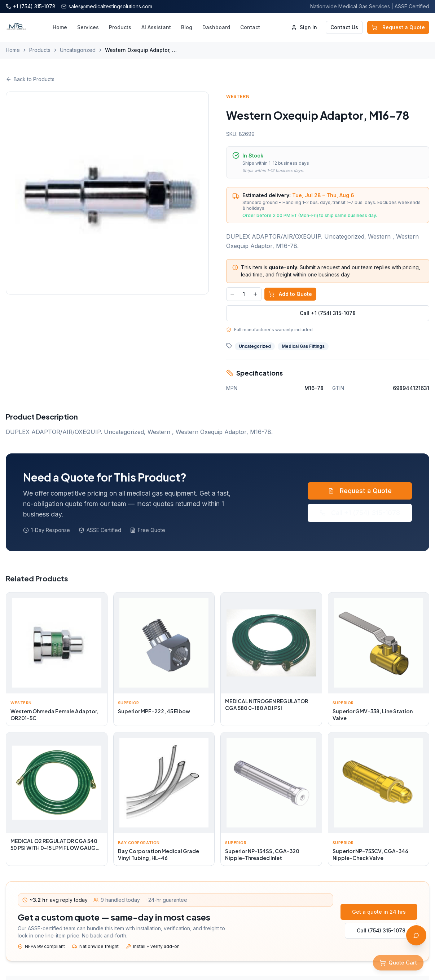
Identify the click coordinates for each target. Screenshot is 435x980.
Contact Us (344, 27)
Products (120, 27)
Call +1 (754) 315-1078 (328, 313)
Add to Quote (290, 294)
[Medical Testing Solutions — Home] (16, 27)
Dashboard (216, 27)
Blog (187, 27)
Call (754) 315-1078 (381, 930)
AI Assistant (156, 27)
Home (60, 27)
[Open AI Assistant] (416, 935)
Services (88, 27)
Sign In (304, 27)
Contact (250, 27)
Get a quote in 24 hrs (379, 912)
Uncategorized (78, 50)
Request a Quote (398, 27)
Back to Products (30, 79)
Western (238, 96)
